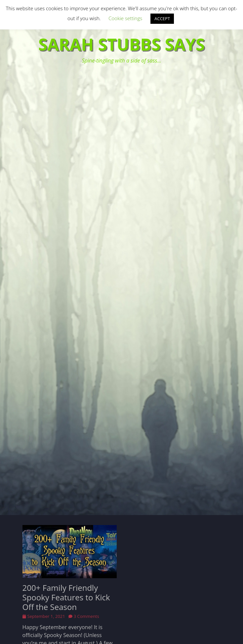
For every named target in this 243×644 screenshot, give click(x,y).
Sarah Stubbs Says (122, 44)
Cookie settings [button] (125, 18)
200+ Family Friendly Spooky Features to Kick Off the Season (66, 597)
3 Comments (86, 616)
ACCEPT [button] (162, 19)
